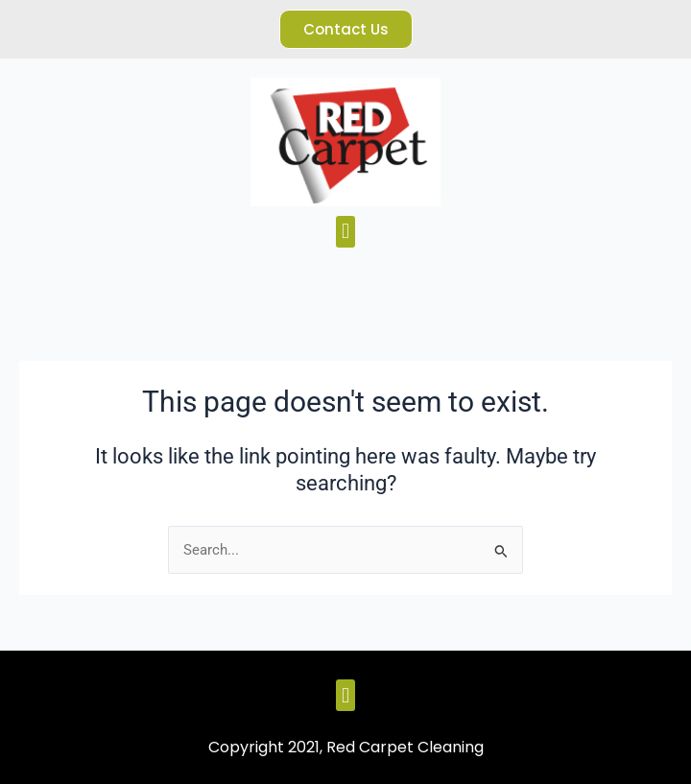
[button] (345, 232)
